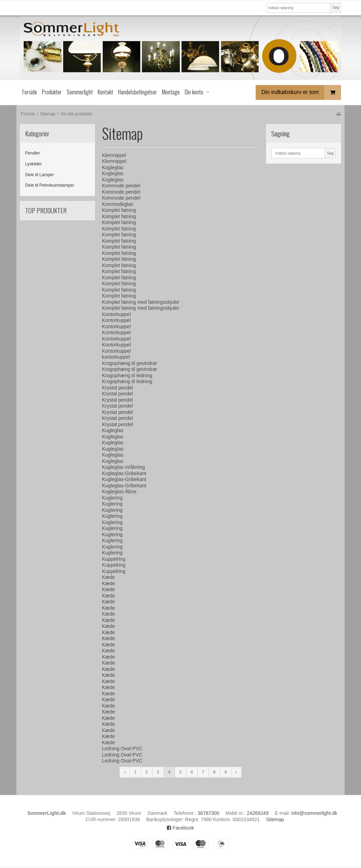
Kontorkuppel (116, 314)
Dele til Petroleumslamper (50, 185)
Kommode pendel (121, 186)
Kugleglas (113, 430)
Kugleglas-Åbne (119, 492)
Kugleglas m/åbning (123, 467)
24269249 (258, 813)
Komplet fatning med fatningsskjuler (141, 302)
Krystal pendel (117, 388)
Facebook (180, 828)
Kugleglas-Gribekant (124, 473)
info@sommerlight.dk (314, 813)
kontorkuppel (116, 357)
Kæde (108, 577)
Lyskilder (34, 164)
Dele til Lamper (39, 175)
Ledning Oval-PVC (122, 748)
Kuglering (112, 498)
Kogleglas (113, 167)
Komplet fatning (119, 210)
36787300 (208, 813)
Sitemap (275, 819)
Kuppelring (114, 559)
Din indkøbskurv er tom (301, 92)
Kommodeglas (118, 204)
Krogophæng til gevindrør (130, 363)
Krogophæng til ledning (127, 375)
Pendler (32, 153)
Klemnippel (114, 155)
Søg (335, 7)
